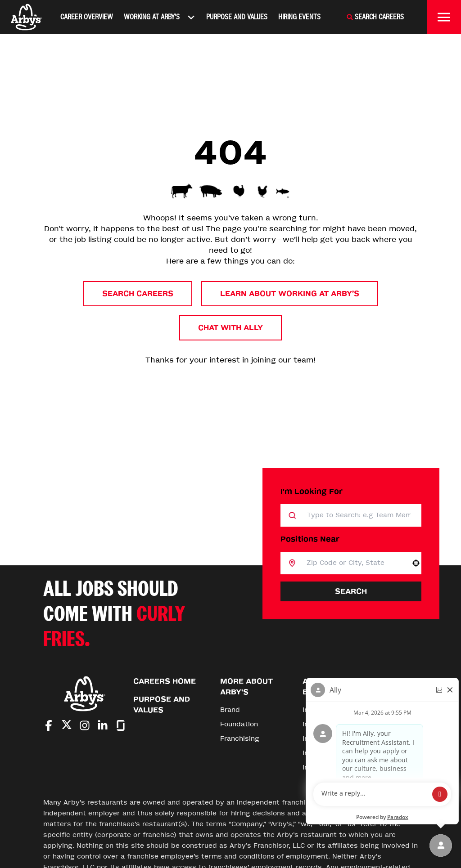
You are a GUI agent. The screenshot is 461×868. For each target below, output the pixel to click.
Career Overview (87, 17)
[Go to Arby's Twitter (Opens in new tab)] (67, 726)
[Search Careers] (375, 17)
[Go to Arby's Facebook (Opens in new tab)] (49, 725)
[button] (416, 563)
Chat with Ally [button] (230, 328)
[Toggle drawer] (444, 17)
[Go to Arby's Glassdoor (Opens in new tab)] (121, 725)
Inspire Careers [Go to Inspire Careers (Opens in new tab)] (328, 753)
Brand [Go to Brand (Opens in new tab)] (230, 710)
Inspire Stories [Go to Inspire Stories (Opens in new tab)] (328, 724)
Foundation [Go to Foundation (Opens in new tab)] (239, 724)
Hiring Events (299, 17)
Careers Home (165, 681)
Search (351, 591)
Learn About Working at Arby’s (290, 293)
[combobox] (353, 563)
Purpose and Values (237, 17)
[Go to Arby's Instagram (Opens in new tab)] (85, 725)
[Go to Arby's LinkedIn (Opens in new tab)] (103, 725)
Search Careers (138, 293)
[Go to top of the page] (399, 701)
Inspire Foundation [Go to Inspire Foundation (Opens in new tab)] (334, 767)
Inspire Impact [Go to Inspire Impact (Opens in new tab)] (327, 739)
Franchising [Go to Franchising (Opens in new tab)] (240, 739)
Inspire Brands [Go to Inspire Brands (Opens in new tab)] (327, 710)
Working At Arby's (160, 17)
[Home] (27, 17)
